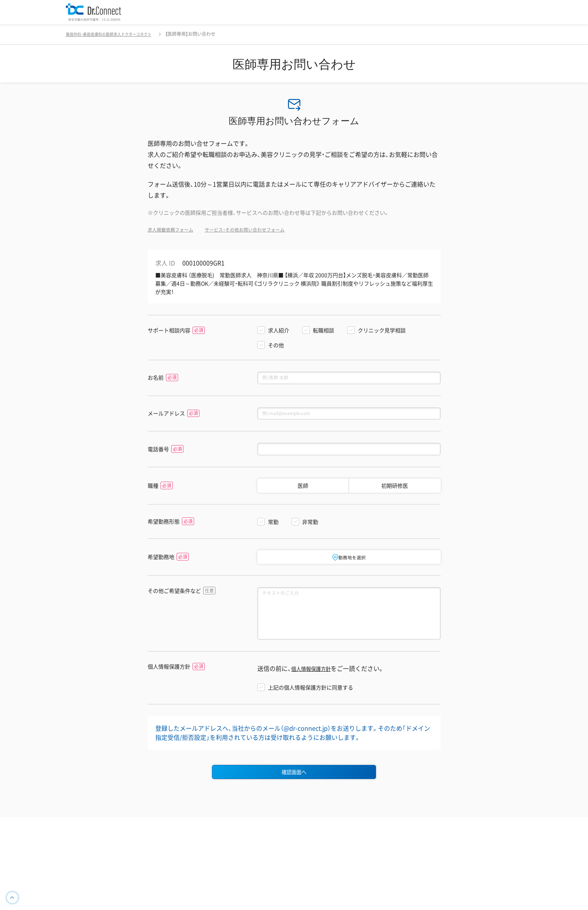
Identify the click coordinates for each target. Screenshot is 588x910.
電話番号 (158, 455)
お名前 (156, 379)
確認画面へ (294, 792)
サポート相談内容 (169, 330)
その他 (276, 345)
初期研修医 (395, 493)
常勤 (273, 529)
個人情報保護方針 (169, 686)
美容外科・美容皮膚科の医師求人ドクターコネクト (117, 34)
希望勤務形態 (164, 529)
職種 (153, 493)
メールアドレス (166, 417)
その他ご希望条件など (174, 599)
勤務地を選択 (349, 564)
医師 (303, 493)
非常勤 (310, 529)
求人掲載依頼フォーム (174, 229)
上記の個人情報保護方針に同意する (311, 706)
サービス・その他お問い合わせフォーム (259, 229)
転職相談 (323, 330)
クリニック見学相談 (382, 330)
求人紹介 (279, 330)
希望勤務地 (161, 564)
